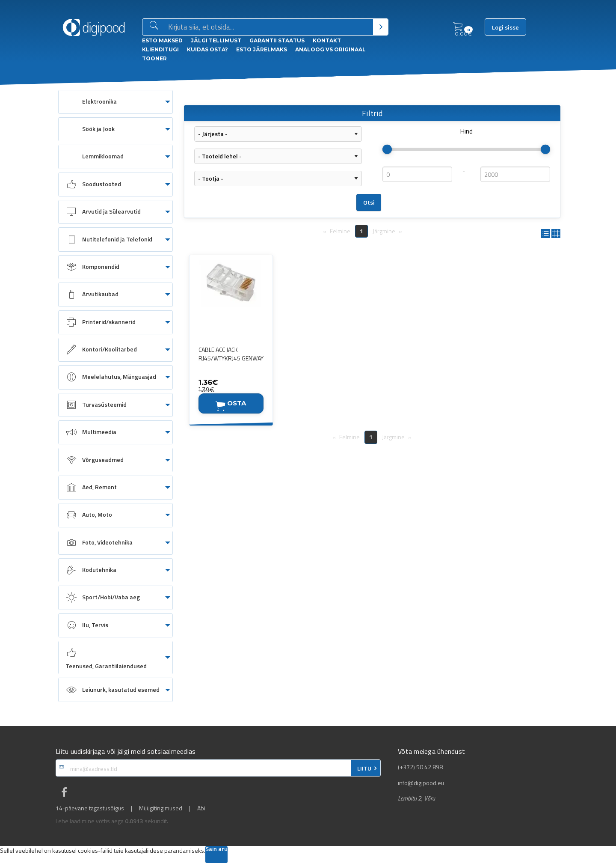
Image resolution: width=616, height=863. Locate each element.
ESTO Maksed (162, 40)
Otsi (369, 202)
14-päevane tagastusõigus (90, 808)
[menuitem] (115, 102)
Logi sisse (505, 27)
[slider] (387, 149)
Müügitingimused (161, 808)
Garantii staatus (277, 40)
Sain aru (216, 850)
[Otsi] (381, 27)
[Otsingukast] (269, 27)
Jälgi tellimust (216, 40)
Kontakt (327, 40)
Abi (201, 808)
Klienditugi (160, 49)
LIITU (364, 768)
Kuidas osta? (207, 49)
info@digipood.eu (421, 783)
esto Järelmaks (262, 49)
